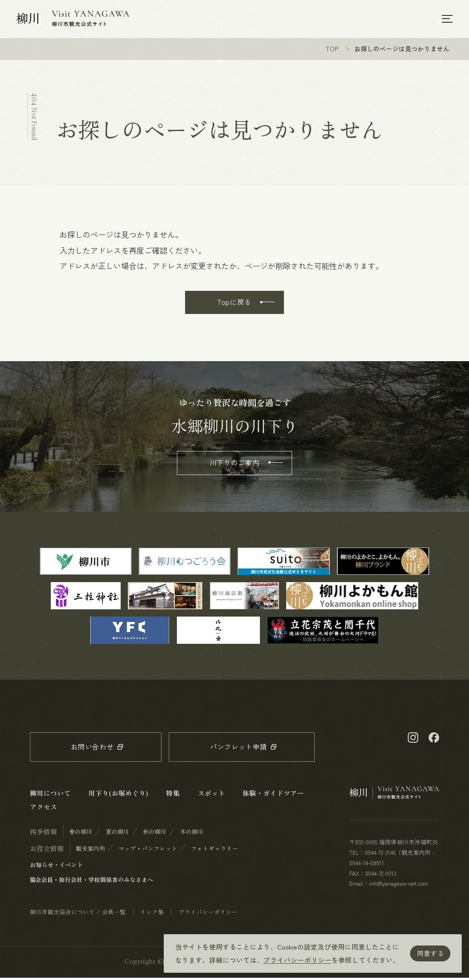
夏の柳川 (117, 834)
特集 (173, 795)
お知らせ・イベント (56, 867)
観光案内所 (90, 850)
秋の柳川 (155, 834)
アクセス (44, 809)
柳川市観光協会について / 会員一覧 (78, 914)
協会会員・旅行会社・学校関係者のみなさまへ (92, 882)
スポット (211, 795)
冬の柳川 (192, 834)
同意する (430, 953)
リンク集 (152, 914)
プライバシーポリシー (298, 960)
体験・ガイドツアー (273, 795)
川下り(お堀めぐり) (118, 795)
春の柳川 (81, 834)
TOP (332, 51)
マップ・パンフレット (148, 850)
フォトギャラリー (215, 850)
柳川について (50, 795)
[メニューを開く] (447, 20)
